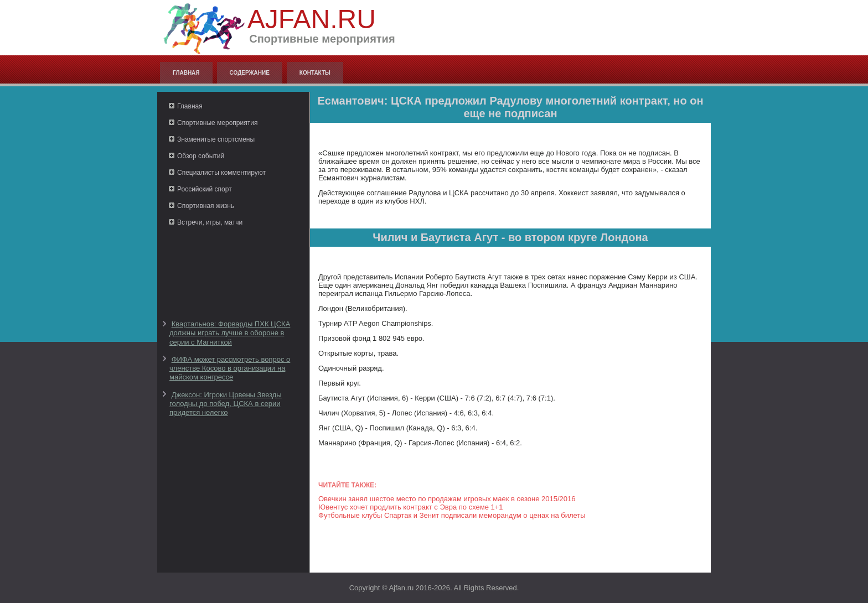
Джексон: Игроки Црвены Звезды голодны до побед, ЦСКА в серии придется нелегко (226, 404)
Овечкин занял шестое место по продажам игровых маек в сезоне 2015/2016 (447, 499)
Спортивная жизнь (206, 206)
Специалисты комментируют (221, 173)
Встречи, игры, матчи (210, 222)
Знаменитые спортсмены (216, 139)
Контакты (315, 73)
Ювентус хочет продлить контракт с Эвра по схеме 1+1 (411, 507)
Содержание (250, 73)
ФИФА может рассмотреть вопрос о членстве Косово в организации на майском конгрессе (230, 368)
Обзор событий (201, 156)
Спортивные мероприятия (217, 123)
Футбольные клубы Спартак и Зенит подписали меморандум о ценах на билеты (452, 515)
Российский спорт (205, 189)
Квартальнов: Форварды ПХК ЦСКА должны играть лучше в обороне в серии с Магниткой (230, 333)
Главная (186, 73)
